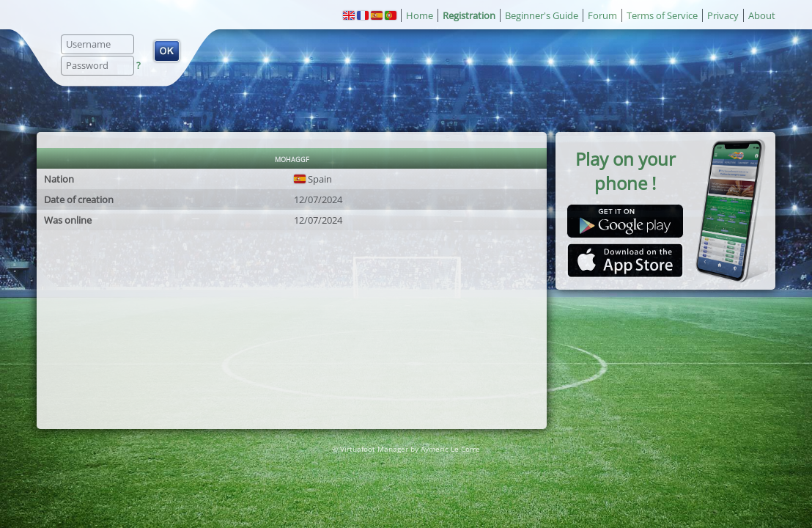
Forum (602, 15)
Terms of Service (662, 15)
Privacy (723, 15)
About (762, 15)
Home (420, 15)
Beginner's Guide (542, 15)
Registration (469, 15)
